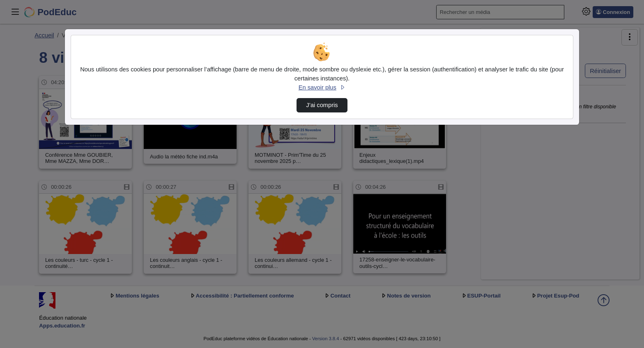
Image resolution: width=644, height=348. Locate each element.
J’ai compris (322, 105)
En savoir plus (322, 87)
